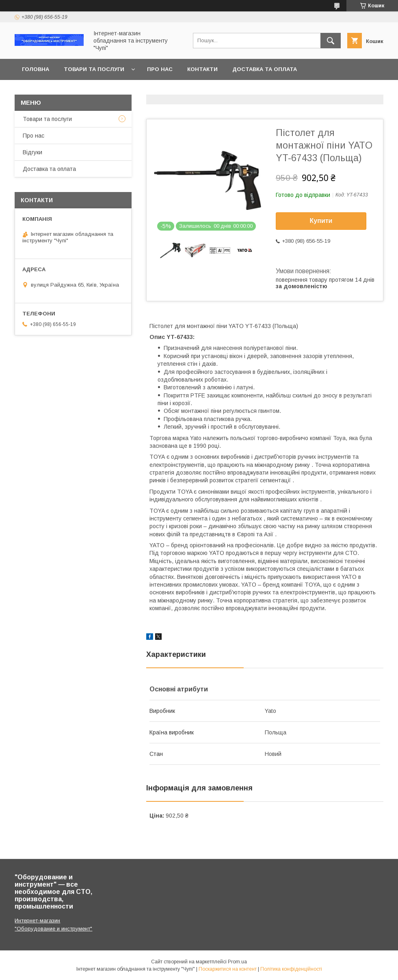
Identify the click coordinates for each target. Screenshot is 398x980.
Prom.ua (237, 962)
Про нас (160, 69)
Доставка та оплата (265, 69)
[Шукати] (331, 41)
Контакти (202, 69)
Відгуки (32, 152)
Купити (321, 221)
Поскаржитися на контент (228, 969)
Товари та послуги (94, 69)
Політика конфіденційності (291, 969)
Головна (36, 69)
